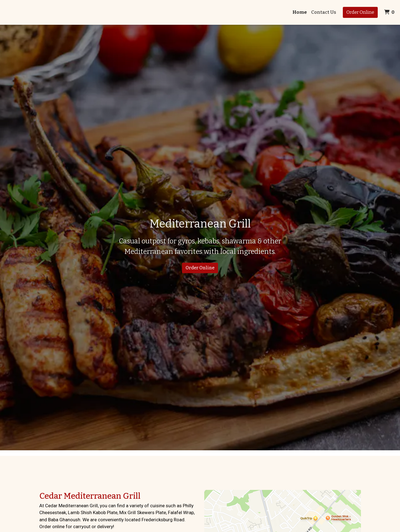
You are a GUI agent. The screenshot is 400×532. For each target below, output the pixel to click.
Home (300, 12)
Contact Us (324, 12)
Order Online (360, 12)
